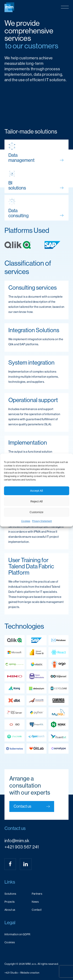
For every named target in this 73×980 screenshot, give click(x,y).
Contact (37, 910)
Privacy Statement (42, 521)
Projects (10, 902)
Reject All (36, 501)
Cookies (26, 521)
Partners (37, 894)
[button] (65, 7)
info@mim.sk (17, 841)
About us (10, 910)
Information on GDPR (17, 934)
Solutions (10, 894)
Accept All (37, 491)
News (35, 902)
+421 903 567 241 (22, 847)
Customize (36, 512)
